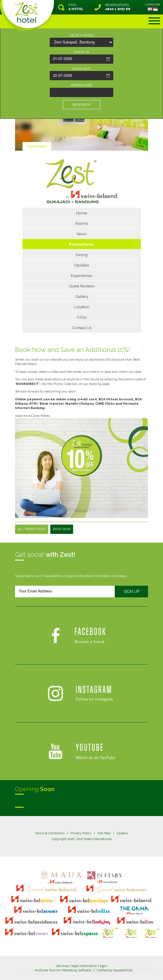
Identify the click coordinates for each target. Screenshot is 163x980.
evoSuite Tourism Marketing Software (63, 970)
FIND (76, 7)
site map (62, 966)
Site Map (104, 833)
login (103, 966)
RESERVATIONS (118, 7)
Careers (122, 833)
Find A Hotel (37, 146)
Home (81, 213)
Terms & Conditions (50, 833)
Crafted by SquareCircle (115, 970)
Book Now (62, 529)
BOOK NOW (81, 105)
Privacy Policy (81, 833)
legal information (84, 966)
